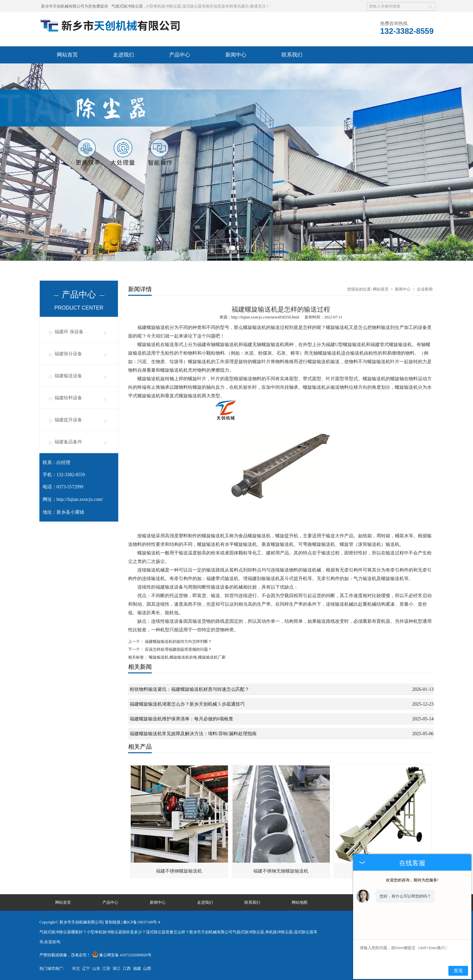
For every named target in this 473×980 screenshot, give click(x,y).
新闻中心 (236, 55)
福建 (137, 968)
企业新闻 (425, 289)
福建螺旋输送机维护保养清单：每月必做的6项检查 (181, 719)
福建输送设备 (68, 376)
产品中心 (180, 55)
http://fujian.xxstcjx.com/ (80, 499)
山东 (96, 968)
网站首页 (67, 55)
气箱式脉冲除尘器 (127, 6)
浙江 (117, 968)
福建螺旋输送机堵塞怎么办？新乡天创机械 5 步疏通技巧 (187, 704)
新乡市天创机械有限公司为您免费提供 (75, 6)
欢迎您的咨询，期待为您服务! (412, 880)
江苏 (106, 968)
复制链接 (113, 922)
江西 (127, 968)
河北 (76, 968)
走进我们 (124, 55)
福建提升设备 (68, 420)
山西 (147, 968)
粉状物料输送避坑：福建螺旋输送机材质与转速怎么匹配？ (190, 689)
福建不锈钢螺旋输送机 (179, 871)
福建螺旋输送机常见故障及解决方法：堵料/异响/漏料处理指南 (193, 734)
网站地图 (300, 902)
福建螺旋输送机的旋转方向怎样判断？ (178, 642)
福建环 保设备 (69, 332)
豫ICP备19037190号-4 (142, 922)
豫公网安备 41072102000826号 (122, 955)
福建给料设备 (68, 398)
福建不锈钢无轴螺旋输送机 (281, 871)
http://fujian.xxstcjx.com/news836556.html (265, 317)
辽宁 (86, 968)
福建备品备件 (68, 442)
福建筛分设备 (68, 354)
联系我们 (292, 55)
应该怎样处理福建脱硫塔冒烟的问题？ (178, 649)
